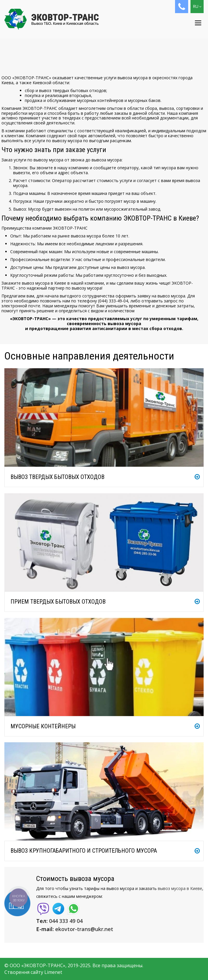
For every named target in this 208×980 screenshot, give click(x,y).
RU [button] (197, 6)
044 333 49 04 (66, 921)
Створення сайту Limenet (33, 972)
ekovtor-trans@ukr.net (84, 929)
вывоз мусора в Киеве (180, 888)
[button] (182, 7)
